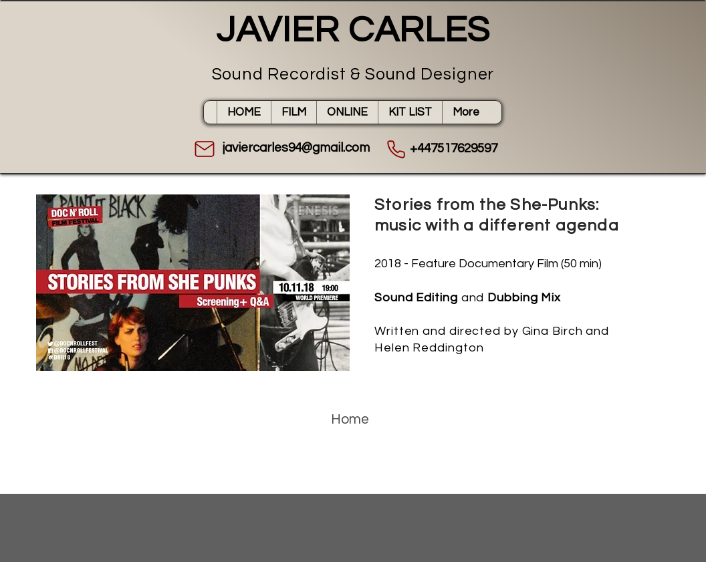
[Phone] (396, 149)
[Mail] (205, 149)
